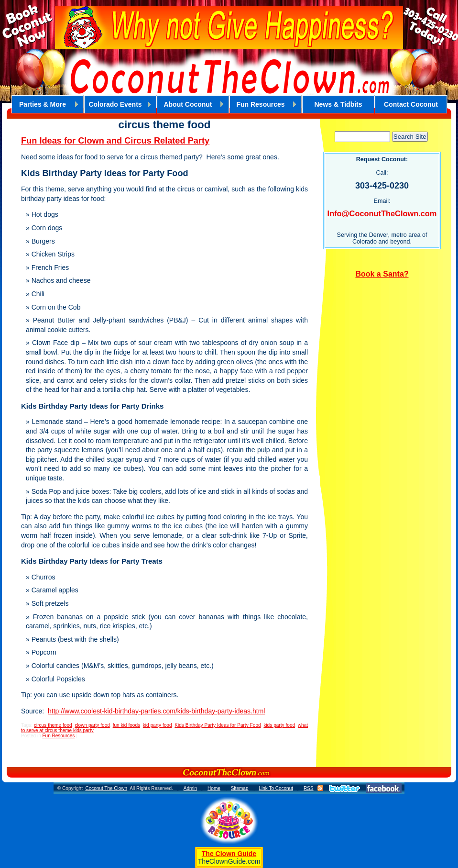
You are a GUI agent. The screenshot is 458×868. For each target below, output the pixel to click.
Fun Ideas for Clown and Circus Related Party (115, 141)
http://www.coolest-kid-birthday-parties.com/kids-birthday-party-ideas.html (156, 711)
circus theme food (53, 725)
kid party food (158, 725)
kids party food (279, 725)
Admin (190, 788)
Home (214, 788)
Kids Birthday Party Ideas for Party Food (218, 725)
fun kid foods (126, 725)
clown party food (92, 725)
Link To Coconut (276, 788)
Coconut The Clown (106, 788)
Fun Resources (58, 736)
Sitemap (240, 788)
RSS (309, 788)
